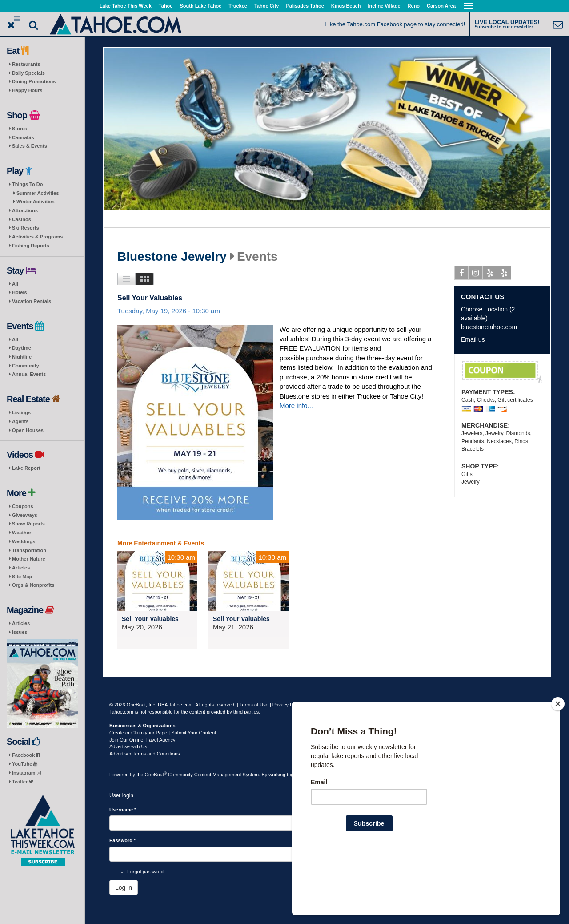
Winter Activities (36, 202)
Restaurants (26, 64)
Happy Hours (27, 90)
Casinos (22, 219)
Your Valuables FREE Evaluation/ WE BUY (502, 372)
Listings (21, 412)
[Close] (558, 761)
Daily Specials (28, 73)
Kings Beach (346, 6)
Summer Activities (38, 193)
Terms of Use (254, 705)
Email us (473, 339)
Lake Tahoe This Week (126, 6)
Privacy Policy (288, 705)
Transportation (29, 550)
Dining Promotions (34, 81)
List (126, 279)
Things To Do (27, 184)
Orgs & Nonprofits (33, 585)
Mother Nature (29, 559)
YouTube (25, 764)
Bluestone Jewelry (172, 257)
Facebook (26, 755)
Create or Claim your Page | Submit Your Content (163, 733)
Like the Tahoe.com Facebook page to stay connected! (395, 24)
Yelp (490, 274)
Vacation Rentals (32, 301)
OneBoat (156, 775)
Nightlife (22, 357)
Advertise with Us (128, 746)
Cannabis (23, 137)
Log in (124, 888)
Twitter (23, 782)
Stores (20, 129)
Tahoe (166, 6)
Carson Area (441, 6)
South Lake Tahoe (200, 6)
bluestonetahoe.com (489, 327)
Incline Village (384, 6)
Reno (414, 6)
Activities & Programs (37, 237)
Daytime (22, 348)
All (15, 284)
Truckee (238, 6)
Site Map (22, 577)
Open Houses (28, 430)
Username (123, 810)
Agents (20, 421)
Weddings (24, 541)
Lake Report (26, 468)
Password (122, 840)
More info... (296, 406)
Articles (21, 568)
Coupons (23, 506)
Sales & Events (30, 146)
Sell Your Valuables (150, 298)
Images (145, 279)
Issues (20, 632)
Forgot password (145, 872)
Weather (22, 533)
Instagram (26, 773)
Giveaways (25, 515)
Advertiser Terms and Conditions (145, 754)
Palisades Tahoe (305, 6)
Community (26, 366)
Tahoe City (266, 6)
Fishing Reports (31, 246)
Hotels (20, 292)
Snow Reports (28, 524)
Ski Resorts (26, 228)
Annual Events (29, 374)
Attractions (25, 210)
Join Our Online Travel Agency (142, 740)
